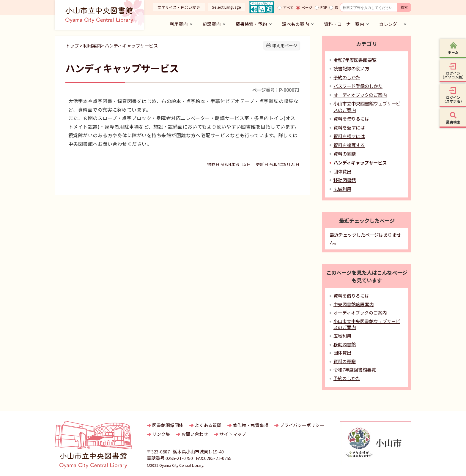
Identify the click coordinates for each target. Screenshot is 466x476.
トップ (72, 45)
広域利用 (342, 189)
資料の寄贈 (345, 154)
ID (337, 7)
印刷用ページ (285, 45)
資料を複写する (349, 145)
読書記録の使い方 (351, 68)
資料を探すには (349, 136)
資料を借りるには (351, 118)
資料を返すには (349, 127)
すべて (288, 7)
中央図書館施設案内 (354, 304)
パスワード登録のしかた (358, 86)
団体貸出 (342, 171)
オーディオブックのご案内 (360, 95)
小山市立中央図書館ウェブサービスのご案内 (367, 324)
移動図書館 (345, 180)
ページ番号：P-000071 (276, 90)
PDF (324, 7)
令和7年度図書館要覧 (355, 60)
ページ (307, 7)
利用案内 (92, 45)
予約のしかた (347, 77)
